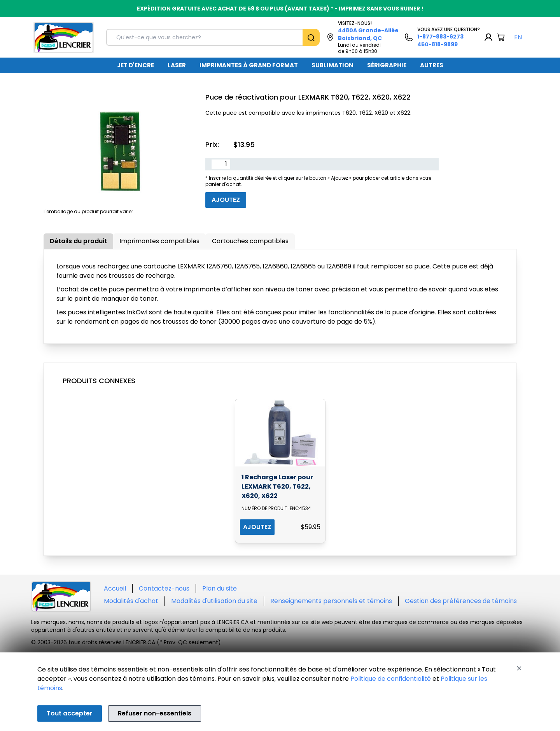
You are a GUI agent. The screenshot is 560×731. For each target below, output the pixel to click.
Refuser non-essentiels (155, 713)
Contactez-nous (164, 588)
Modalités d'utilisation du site (214, 601)
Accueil (115, 588)
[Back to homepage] (64, 37)
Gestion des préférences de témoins (461, 601)
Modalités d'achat (131, 601)
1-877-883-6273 (440, 37)
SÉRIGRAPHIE (387, 65)
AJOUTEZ (257, 527)
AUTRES (432, 65)
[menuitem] (136, 65)
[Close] (519, 668)
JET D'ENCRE (136, 65)
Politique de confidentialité (391, 679)
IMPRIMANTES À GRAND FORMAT (249, 65)
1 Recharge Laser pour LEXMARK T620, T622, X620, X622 (277, 486)
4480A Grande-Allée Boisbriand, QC (368, 34)
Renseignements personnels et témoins (331, 601)
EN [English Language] (518, 37)
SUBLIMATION (332, 65)
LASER (177, 65)
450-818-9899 (437, 44)
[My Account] (488, 37)
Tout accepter (70, 713)
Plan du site (220, 588)
